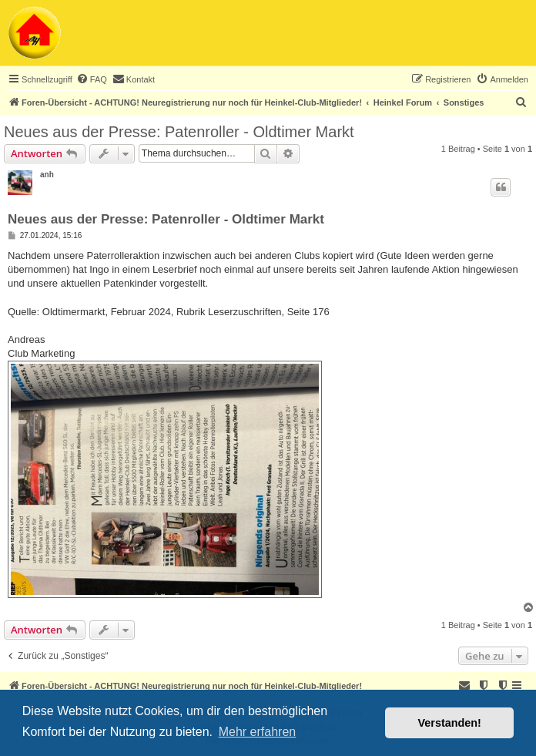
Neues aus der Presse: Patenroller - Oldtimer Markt (179, 132)
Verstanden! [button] (450, 723)
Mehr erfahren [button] (258, 732)
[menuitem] (92, 79)
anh (47, 175)
